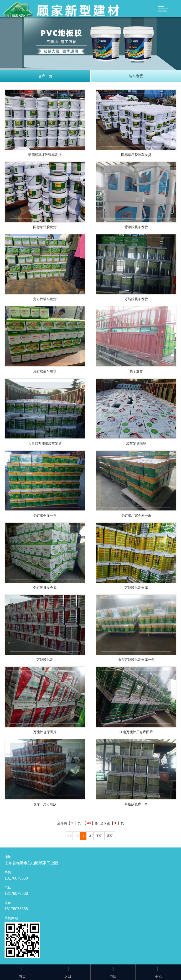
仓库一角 (45, 76)
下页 (99, 836)
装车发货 (136, 76)
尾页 (110, 836)
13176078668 (16, 878)
